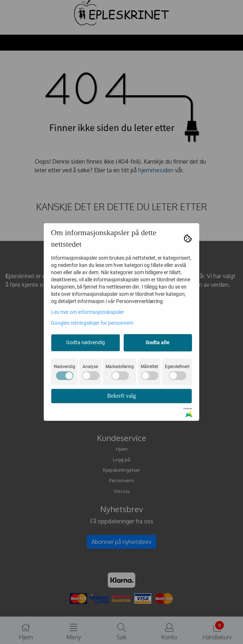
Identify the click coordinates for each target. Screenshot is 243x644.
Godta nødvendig (86, 342)
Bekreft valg (121, 396)
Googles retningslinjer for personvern (92, 323)
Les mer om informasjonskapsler (88, 312)
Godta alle (158, 342)
